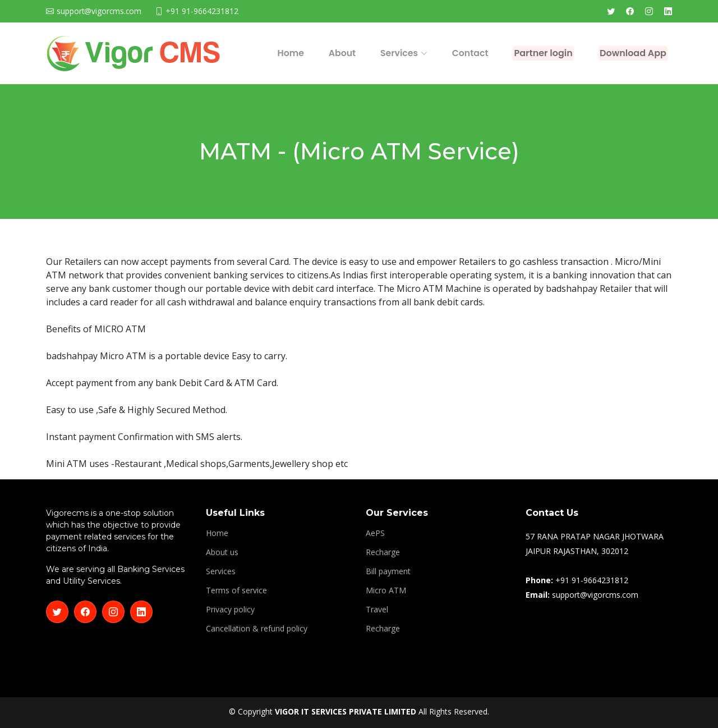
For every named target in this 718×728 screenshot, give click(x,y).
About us (222, 552)
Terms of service (236, 590)
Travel (377, 610)
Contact (418, 53)
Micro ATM (386, 590)
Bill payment (388, 571)
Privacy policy (230, 610)
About (300, 53)
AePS (375, 533)
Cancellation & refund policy (257, 629)
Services (221, 571)
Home (254, 53)
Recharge (383, 552)
